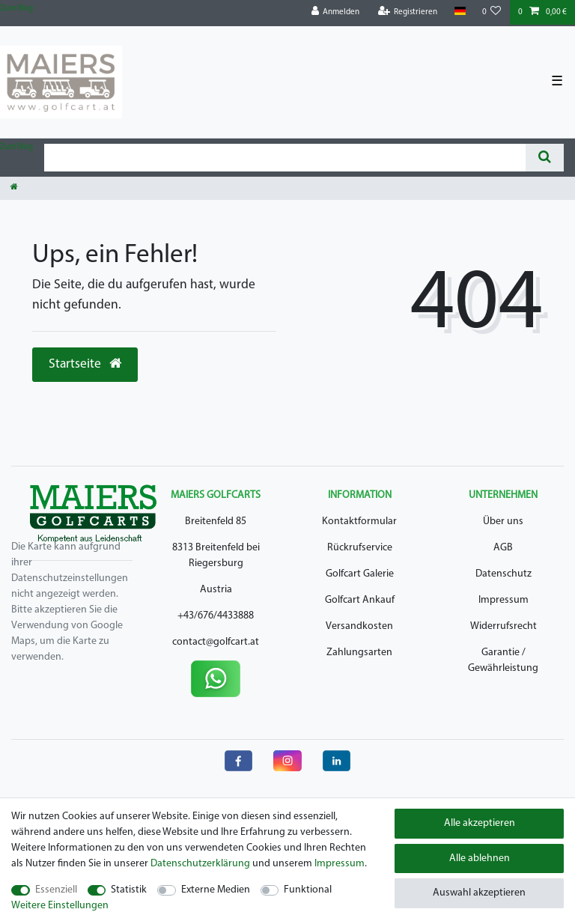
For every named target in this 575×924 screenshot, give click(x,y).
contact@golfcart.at (216, 642)
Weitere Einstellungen (60, 906)
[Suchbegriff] (285, 158)
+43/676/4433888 (216, 616)
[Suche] (545, 158)
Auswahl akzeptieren (479, 893)
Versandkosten (359, 626)
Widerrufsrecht (503, 626)
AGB (503, 548)
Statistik (129, 890)
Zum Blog (16, 9)
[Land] (459, 12)
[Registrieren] (408, 12)
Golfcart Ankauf (360, 600)
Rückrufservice (360, 548)
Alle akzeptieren (480, 823)
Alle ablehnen (480, 858)
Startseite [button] (85, 364)
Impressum (503, 600)
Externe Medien (216, 890)
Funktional (308, 890)
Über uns (503, 522)
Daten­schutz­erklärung (200, 864)
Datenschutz (503, 574)
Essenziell (56, 890)
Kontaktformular (359, 522)
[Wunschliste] (492, 12)
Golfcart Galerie (360, 574)
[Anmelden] (336, 12)
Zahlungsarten (359, 653)
